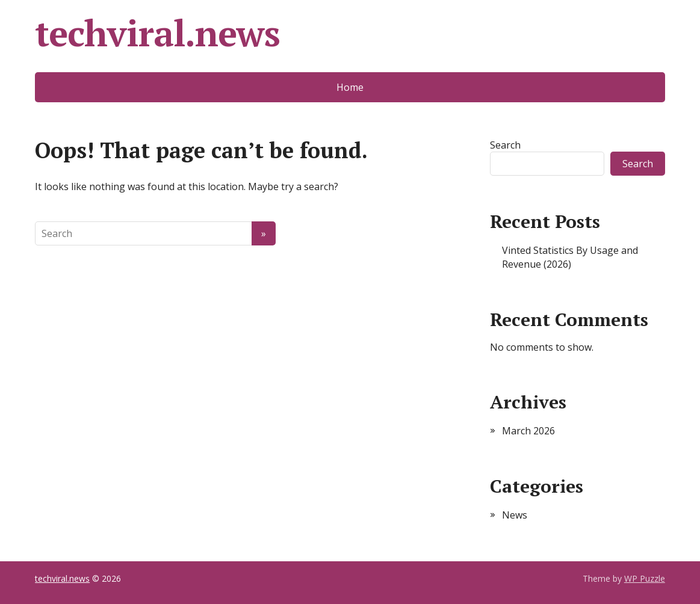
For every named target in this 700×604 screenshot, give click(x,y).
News (515, 515)
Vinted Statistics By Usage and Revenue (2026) (570, 257)
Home (350, 87)
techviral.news (157, 33)
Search (505, 145)
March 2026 (528, 431)
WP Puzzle (645, 578)
